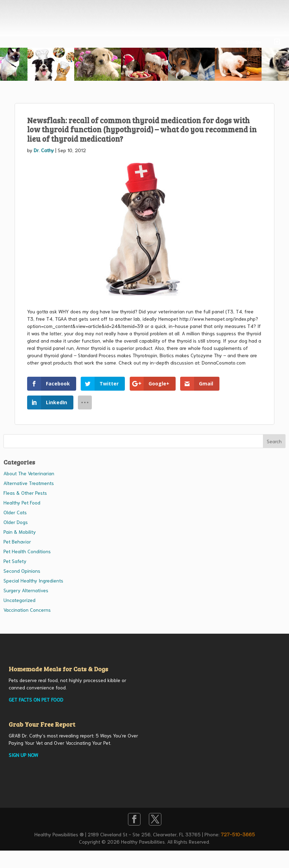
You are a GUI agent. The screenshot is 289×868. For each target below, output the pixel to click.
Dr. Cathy (44, 150)
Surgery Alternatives (26, 590)
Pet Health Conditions (27, 551)
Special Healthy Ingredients (33, 580)
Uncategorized (19, 600)
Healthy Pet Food (22, 502)
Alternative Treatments (29, 483)
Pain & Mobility (20, 532)
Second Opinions (22, 571)
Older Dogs (16, 522)
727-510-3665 (238, 834)
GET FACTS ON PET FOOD (36, 699)
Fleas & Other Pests (25, 493)
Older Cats (15, 512)
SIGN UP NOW (23, 755)
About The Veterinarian (29, 473)
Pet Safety (15, 561)
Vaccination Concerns (27, 610)
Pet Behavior (17, 541)
